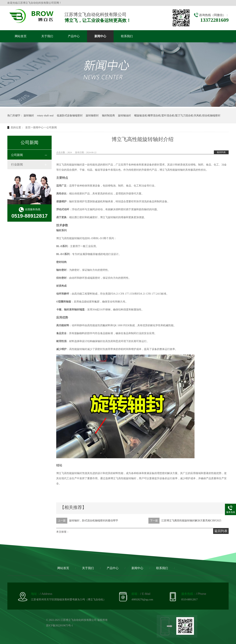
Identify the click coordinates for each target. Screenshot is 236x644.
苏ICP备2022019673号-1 (59, 625)
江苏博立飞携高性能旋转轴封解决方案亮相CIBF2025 (191, 521)
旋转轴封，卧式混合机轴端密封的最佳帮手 (94, 521)
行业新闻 (17, 164)
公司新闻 (52, 127)
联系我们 (127, 36)
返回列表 (221, 152)
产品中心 (74, 36)
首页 (28, 127)
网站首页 (21, 36)
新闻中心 (100, 36)
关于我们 (47, 36)
